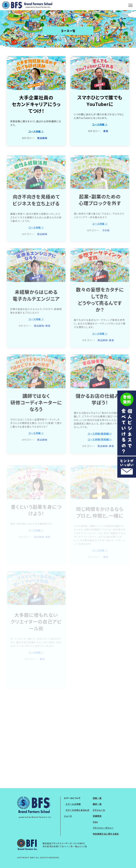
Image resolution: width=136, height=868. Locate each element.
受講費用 (97, 816)
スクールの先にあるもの (77, 810)
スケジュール (99, 810)
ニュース (68, 816)
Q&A (95, 822)
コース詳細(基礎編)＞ (100, 440)
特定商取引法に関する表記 (106, 834)
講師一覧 (97, 804)
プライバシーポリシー (103, 828)
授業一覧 (97, 798)
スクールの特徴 (73, 804)
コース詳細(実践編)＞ (100, 446)
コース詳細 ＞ (36, 131)
